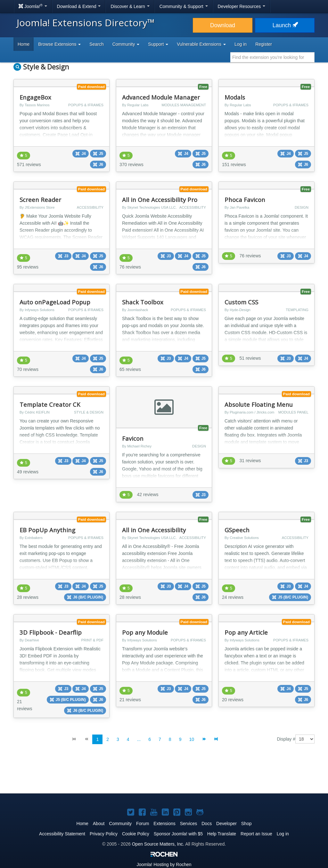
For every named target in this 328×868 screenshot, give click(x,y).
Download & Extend (79, 6)
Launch (285, 25)
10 (192, 739)
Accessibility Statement (62, 834)
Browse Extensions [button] (59, 44)
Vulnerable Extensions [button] (201, 44)
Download (223, 25)
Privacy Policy (104, 834)
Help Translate (222, 834)
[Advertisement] (164, 774)
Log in (241, 44)
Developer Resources (242, 6)
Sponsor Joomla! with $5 (178, 834)
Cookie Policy (136, 834)
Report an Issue (256, 834)
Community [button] (126, 44)
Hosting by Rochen (164, 864)
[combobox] (272, 57)
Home (24, 44)
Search (96, 44)
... (139, 739)
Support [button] (158, 44)
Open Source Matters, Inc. (158, 844)
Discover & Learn (130, 6)
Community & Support (184, 6)
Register (264, 44)
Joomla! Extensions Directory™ (86, 23)
